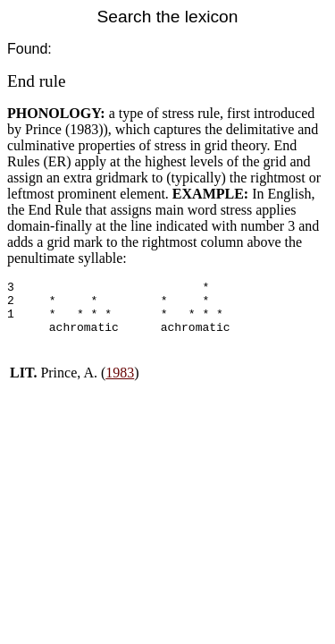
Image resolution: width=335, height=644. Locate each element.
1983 (120, 383)
